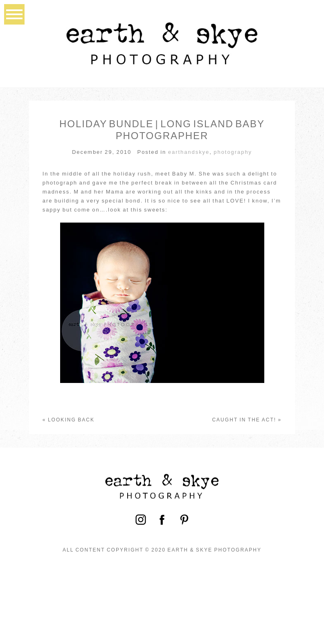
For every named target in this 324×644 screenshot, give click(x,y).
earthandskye (189, 152)
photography (233, 152)
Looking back (71, 420)
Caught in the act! (244, 420)
